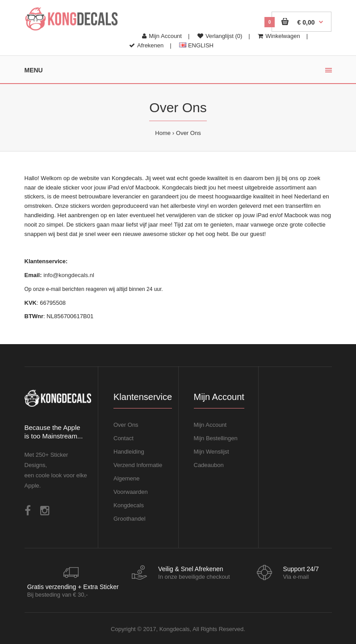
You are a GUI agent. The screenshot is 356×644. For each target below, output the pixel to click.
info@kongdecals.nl (69, 275)
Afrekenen (146, 45)
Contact (124, 438)
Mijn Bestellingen (216, 438)
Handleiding (129, 452)
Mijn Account (162, 36)
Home (163, 133)
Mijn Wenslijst (212, 452)
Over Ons (188, 133)
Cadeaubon (209, 465)
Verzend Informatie (138, 465)
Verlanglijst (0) (220, 36)
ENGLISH (196, 45)
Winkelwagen (279, 36)
